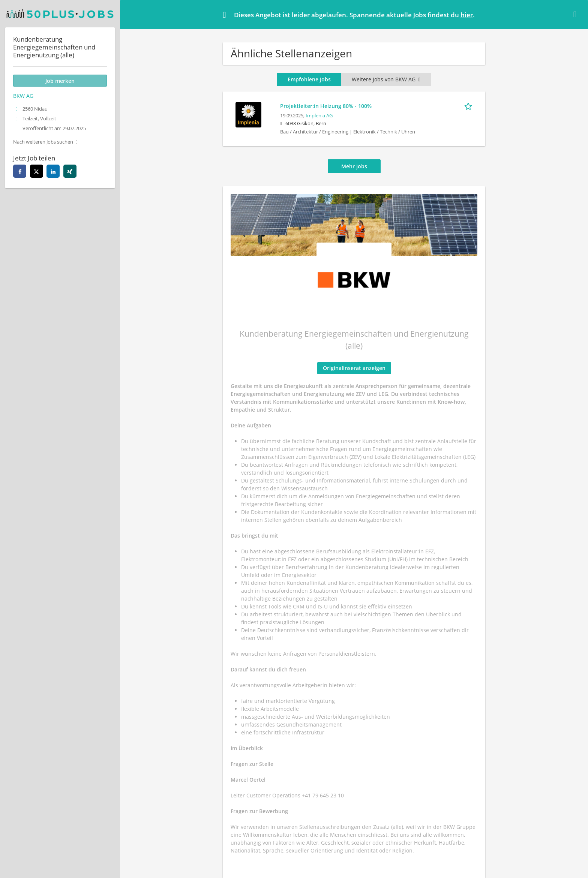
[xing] (70, 171)
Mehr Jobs (354, 166)
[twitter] (37, 171)
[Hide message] (576, 14)
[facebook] (20, 171)
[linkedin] (53, 171)
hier (467, 15)
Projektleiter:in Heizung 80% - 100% (326, 106)
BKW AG (23, 96)
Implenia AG (319, 116)
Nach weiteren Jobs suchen (43, 142)
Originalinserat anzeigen (354, 368)
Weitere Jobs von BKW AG (386, 79)
